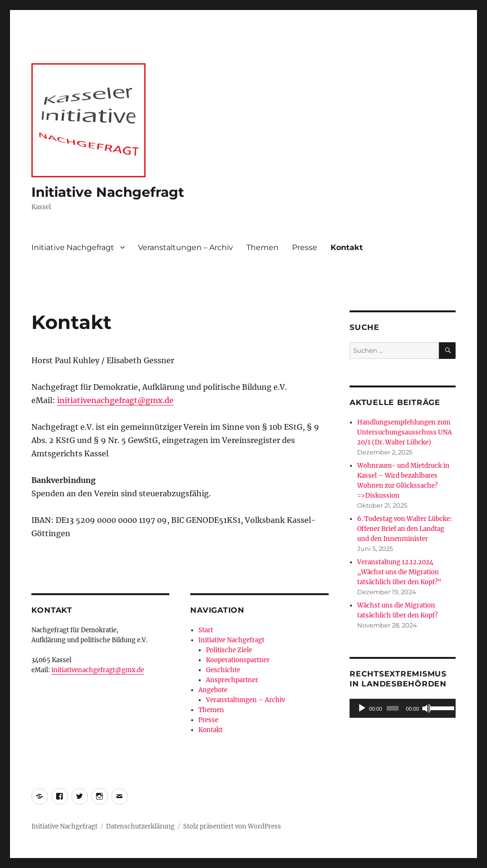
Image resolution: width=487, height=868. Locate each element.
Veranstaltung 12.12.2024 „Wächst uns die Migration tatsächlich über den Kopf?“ (399, 572)
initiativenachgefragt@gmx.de (115, 400)
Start (206, 630)
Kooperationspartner (238, 660)
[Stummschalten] (427, 708)
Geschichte (223, 670)
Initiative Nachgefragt (108, 192)
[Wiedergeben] (362, 708)
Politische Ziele (229, 650)
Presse (305, 247)
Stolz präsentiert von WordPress (232, 826)
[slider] (393, 708)
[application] (403, 708)
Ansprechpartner (232, 680)
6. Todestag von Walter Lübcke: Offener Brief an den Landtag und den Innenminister (404, 529)
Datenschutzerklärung (140, 826)
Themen (263, 247)
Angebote (213, 690)
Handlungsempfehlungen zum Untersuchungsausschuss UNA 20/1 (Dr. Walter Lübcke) (404, 432)
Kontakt (347, 247)
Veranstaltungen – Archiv (185, 247)
